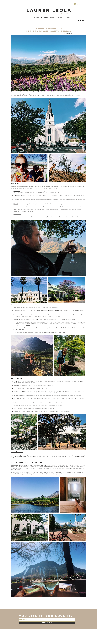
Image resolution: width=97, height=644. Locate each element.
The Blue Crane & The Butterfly (22, 408)
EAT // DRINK (17, 378)
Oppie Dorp (16, 385)
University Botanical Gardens (23, 315)
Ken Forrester (17, 214)
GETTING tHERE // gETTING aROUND (27, 462)
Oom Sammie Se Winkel (71, 328)
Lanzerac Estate (18, 207)
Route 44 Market (18, 319)
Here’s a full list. (61, 332)
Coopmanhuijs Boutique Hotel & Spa (24, 456)
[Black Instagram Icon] (80, 20)
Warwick (16, 204)
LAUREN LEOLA (49, 10)
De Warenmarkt (18, 396)
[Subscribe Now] (47, 623)
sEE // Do (16, 184)
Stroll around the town (19, 308)
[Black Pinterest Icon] (78, 20)
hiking (37, 310)
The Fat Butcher (18, 381)
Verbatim (57, 328)
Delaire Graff (17, 191)
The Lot (18, 329)
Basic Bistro (17, 398)
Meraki (15, 406)
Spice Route (17, 217)
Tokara (15, 195)
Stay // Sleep (17, 452)
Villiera (15, 200)
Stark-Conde (17, 210)
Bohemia (16, 411)
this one (28, 325)
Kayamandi (29, 322)
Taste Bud (16, 403)
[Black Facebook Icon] (76, 20)
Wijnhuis (16, 388)
